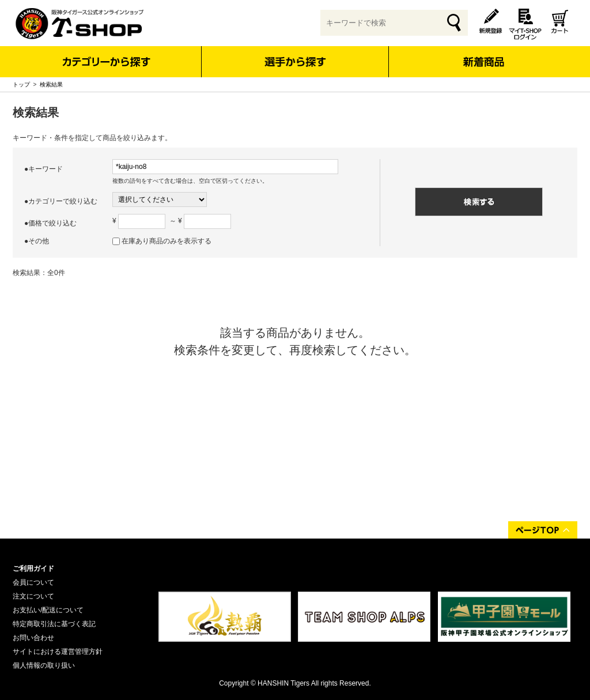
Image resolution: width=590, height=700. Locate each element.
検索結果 (51, 84)
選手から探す (295, 62)
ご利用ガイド (33, 569)
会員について (33, 582)
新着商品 (483, 54)
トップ (21, 84)
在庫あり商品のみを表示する (167, 241)
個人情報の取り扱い (44, 665)
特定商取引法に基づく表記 (54, 624)
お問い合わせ (33, 638)
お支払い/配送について (48, 610)
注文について (33, 596)
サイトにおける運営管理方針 (58, 652)
